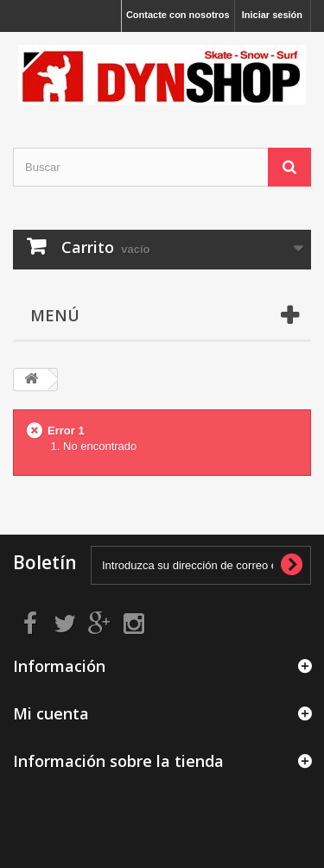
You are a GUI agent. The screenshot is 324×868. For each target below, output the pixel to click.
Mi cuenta (51, 713)
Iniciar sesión (272, 15)
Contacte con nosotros (178, 15)
